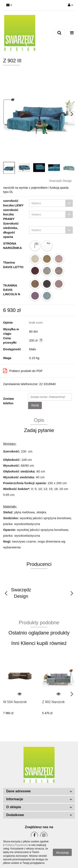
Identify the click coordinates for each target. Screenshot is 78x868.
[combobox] (51, 203)
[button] (39, 791)
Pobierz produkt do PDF (23, 371)
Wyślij (35, 405)
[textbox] (47, 203)
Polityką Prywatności (16, 845)
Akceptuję (62, 853)
